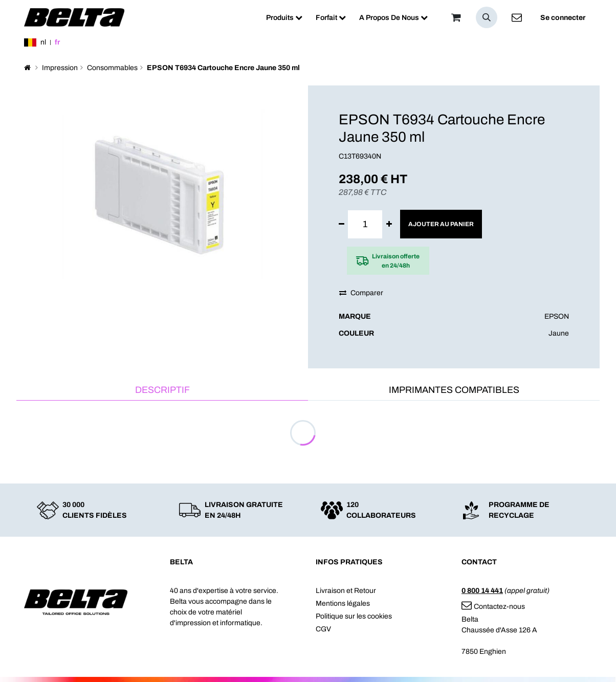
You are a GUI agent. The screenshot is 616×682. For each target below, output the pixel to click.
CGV (323, 629)
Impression (60, 68)
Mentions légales (343, 603)
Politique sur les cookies (354, 616)
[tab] (162, 391)
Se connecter (563, 18)
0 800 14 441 (482, 591)
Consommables (112, 68)
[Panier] (456, 17)
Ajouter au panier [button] (441, 224)
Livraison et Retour (346, 591)
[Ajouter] (389, 224)
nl (43, 42)
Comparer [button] (361, 293)
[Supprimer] (342, 224)
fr (57, 42)
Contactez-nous (493, 607)
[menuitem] (284, 18)
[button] (487, 17)
